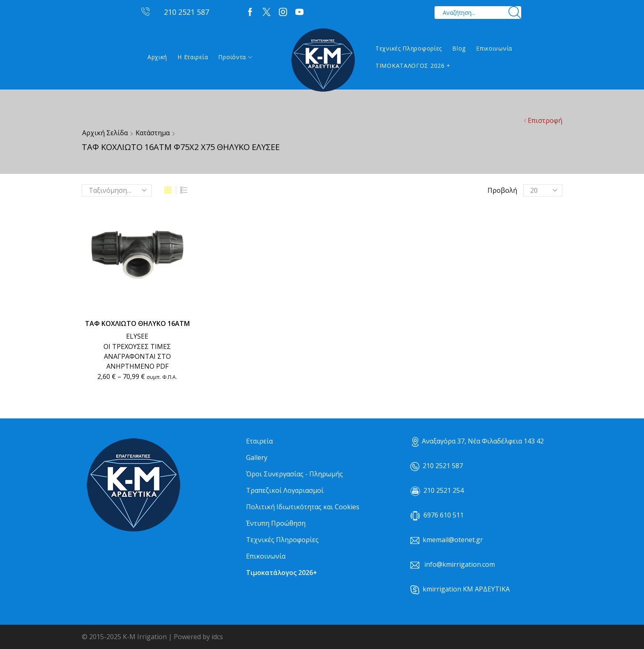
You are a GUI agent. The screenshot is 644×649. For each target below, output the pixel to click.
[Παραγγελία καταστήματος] (117, 190)
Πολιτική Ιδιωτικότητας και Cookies (303, 507)
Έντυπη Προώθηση (276, 523)
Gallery (257, 457)
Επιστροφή (545, 120)
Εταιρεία (259, 441)
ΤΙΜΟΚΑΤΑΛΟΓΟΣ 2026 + (413, 66)
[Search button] (515, 13)
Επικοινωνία (494, 48)
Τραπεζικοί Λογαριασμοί (285, 490)
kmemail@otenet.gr (453, 540)
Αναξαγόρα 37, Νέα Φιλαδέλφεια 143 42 (478, 441)
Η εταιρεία (193, 57)
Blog (459, 48)
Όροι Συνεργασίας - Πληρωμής (294, 474)
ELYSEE (137, 336)
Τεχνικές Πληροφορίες (409, 48)
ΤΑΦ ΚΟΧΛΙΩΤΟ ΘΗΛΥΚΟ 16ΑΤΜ (137, 323)
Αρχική (157, 57)
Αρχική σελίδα (105, 133)
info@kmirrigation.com (460, 564)
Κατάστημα (153, 133)
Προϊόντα (235, 57)
